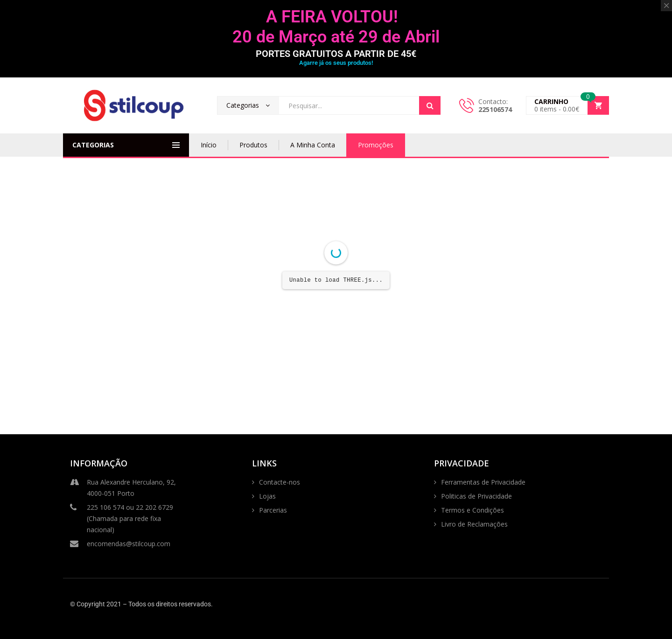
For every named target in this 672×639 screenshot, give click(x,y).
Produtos (253, 145)
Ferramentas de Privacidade (483, 482)
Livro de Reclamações (474, 524)
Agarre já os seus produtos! (336, 63)
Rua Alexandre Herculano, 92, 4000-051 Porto (123, 487)
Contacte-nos (280, 482)
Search (430, 105)
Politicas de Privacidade (476, 496)
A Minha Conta (313, 145)
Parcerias (273, 510)
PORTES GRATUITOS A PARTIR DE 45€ (336, 54)
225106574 (495, 109)
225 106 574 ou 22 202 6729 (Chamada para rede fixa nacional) (122, 518)
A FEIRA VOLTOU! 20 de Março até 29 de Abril (336, 27)
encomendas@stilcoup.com (120, 544)
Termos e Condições (472, 510)
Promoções (376, 145)
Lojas (267, 496)
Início (209, 145)
